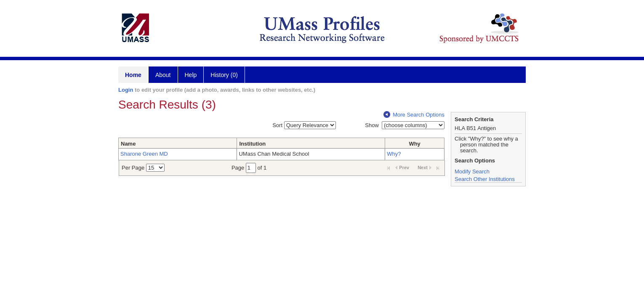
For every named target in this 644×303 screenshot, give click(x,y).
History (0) (224, 75)
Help (191, 75)
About (163, 75)
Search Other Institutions (485, 179)
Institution (252, 144)
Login (126, 90)
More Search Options (414, 115)
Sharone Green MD (144, 154)
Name (128, 144)
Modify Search (472, 171)
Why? (394, 154)
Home (133, 75)
